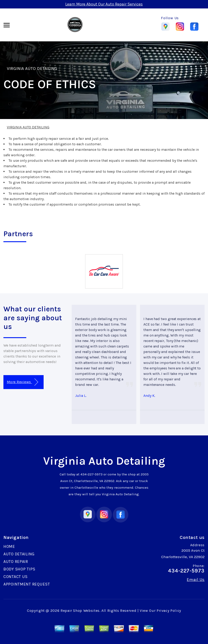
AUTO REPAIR (16, 562)
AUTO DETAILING (19, 554)
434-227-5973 (91, 474)
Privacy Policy (169, 611)
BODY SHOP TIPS (19, 569)
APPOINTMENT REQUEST (27, 584)
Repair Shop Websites (80, 611)
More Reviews (22, 382)
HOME (9, 546)
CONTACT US (16, 577)
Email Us (196, 580)
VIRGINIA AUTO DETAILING (32, 69)
